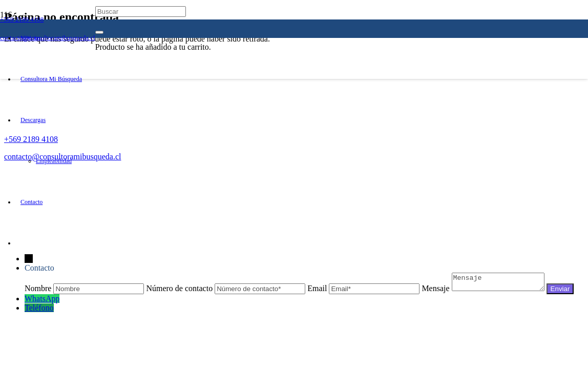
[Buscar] (141, 12)
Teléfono (39, 322)
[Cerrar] (99, 32)
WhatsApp (42, 312)
